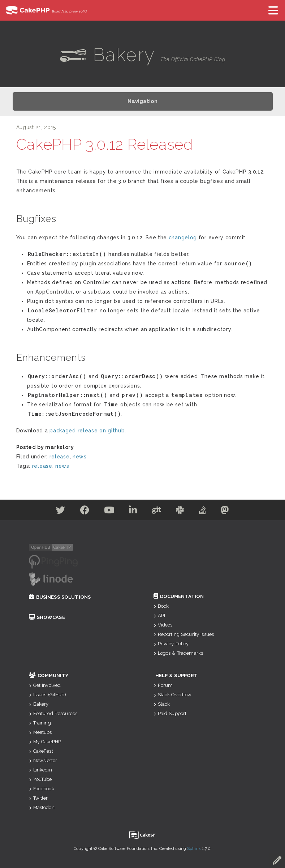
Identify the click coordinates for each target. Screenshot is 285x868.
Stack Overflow (173, 695)
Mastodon (42, 807)
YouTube (40, 779)
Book (161, 606)
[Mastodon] (225, 512)
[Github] (157, 512)
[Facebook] (85, 512)
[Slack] (180, 512)
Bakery (39, 704)
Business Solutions (60, 597)
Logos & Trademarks (178, 653)
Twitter (38, 798)
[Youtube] (109, 512)
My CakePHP (45, 742)
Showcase (47, 617)
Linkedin (40, 770)
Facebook (42, 789)
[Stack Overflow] (203, 512)
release (60, 457)
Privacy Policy (171, 644)
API (159, 615)
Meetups (40, 732)
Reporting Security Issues (184, 634)
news (80, 457)
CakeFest (41, 751)
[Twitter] (61, 512)
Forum (163, 685)
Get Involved (45, 685)
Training (40, 723)
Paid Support (170, 713)
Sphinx (194, 849)
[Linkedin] (133, 512)
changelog (183, 238)
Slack (162, 704)
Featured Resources (53, 713)
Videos (163, 625)
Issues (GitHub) (47, 695)
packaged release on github (87, 431)
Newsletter (43, 760)
